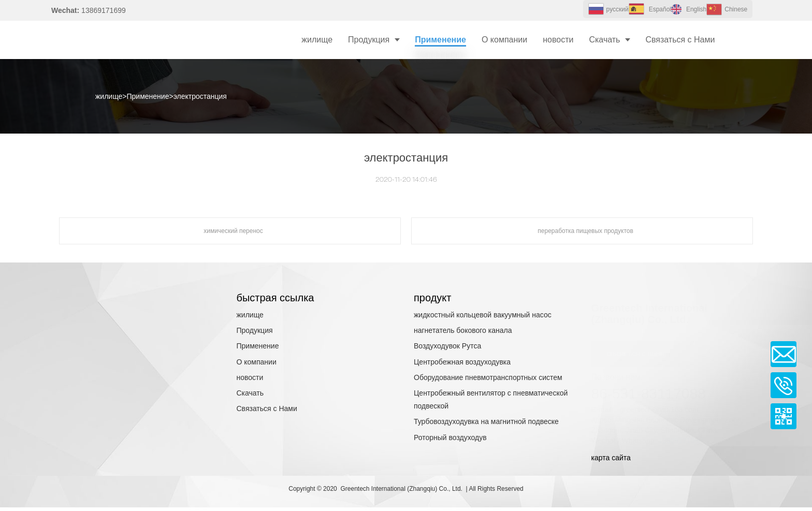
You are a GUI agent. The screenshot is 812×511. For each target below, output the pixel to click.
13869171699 (680, 430)
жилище (109, 96)
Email (784, 354)
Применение (148, 96)
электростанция (200, 96)
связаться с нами (636, 343)
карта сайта (611, 458)
